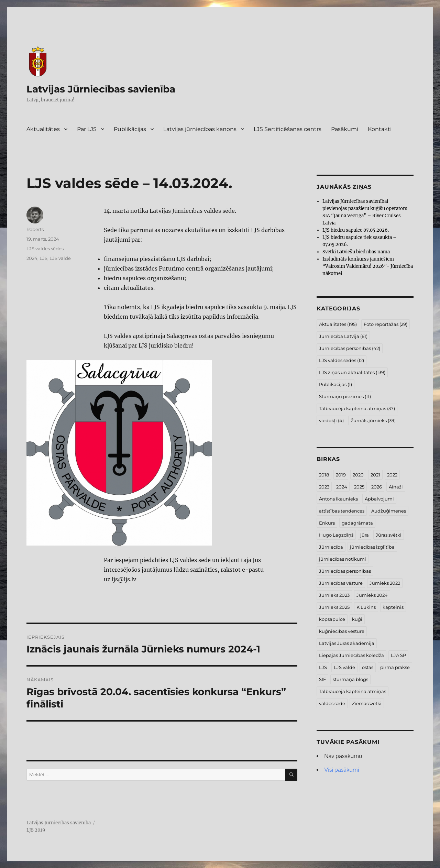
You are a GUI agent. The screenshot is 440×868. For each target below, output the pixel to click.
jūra (365, 535)
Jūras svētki (389, 535)
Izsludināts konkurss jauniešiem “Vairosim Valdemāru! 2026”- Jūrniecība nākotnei (368, 266)
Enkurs (327, 523)
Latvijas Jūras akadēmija (347, 643)
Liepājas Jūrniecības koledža (351, 655)
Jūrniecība (331, 547)
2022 (392, 475)
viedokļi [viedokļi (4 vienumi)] (331, 420)
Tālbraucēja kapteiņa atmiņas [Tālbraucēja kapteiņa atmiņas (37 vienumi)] (357, 408)
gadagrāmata (357, 523)
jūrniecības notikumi (343, 559)
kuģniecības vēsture (342, 631)
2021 (375, 475)
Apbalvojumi (379, 499)
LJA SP (398, 655)
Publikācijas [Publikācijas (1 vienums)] (335, 384)
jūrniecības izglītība (372, 547)
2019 (341, 475)
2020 (358, 475)
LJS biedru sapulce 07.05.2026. (356, 230)
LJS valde (60, 258)
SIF (322, 679)
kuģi (357, 619)
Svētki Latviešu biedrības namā (356, 252)
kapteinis (393, 607)
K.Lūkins (366, 607)
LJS (43, 258)
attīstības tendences (342, 511)
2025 (359, 487)
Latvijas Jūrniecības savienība (101, 89)
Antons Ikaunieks (338, 499)
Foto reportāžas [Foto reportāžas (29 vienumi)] (386, 324)
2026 (377, 487)
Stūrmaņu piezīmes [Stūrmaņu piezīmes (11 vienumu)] (345, 396)
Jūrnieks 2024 (372, 595)
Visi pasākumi (342, 770)
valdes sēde (332, 703)
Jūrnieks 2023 (334, 595)
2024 (32, 258)
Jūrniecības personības (345, 571)
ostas (368, 667)
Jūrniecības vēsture (341, 583)
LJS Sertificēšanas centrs (288, 129)
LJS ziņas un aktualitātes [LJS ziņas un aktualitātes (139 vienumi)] (352, 372)
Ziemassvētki (367, 703)
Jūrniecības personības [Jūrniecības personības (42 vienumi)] (350, 348)
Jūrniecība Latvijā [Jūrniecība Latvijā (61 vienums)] (343, 336)
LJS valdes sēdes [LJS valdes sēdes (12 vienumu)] (342, 360)
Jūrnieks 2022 (385, 583)
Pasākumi (345, 129)
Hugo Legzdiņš (336, 535)
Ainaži (396, 487)
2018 (324, 475)
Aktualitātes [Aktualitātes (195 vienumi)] (338, 324)
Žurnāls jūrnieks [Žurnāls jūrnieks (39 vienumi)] (373, 420)
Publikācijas (130, 129)
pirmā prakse (395, 667)
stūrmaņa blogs (350, 679)
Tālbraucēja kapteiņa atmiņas (353, 691)
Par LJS (87, 129)
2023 (324, 487)
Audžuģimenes (389, 511)
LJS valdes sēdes (45, 249)
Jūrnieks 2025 (334, 607)
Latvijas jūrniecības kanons (200, 129)
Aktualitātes (43, 129)
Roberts (35, 229)
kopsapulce (332, 619)
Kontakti (380, 129)
